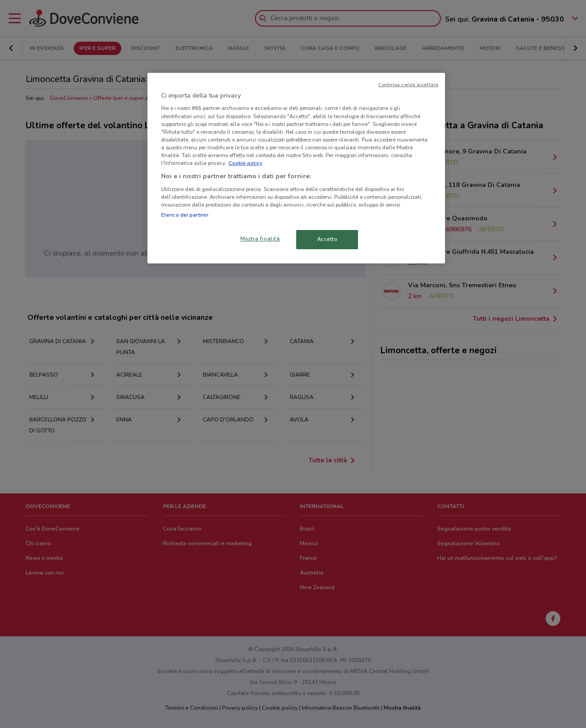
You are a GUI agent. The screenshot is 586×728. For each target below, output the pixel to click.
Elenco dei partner (185, 215)
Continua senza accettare (408, 85)
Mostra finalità (260, 239)
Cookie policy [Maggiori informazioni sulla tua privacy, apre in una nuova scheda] (245, 163)
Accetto (327, 239)
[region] (296, 168)
